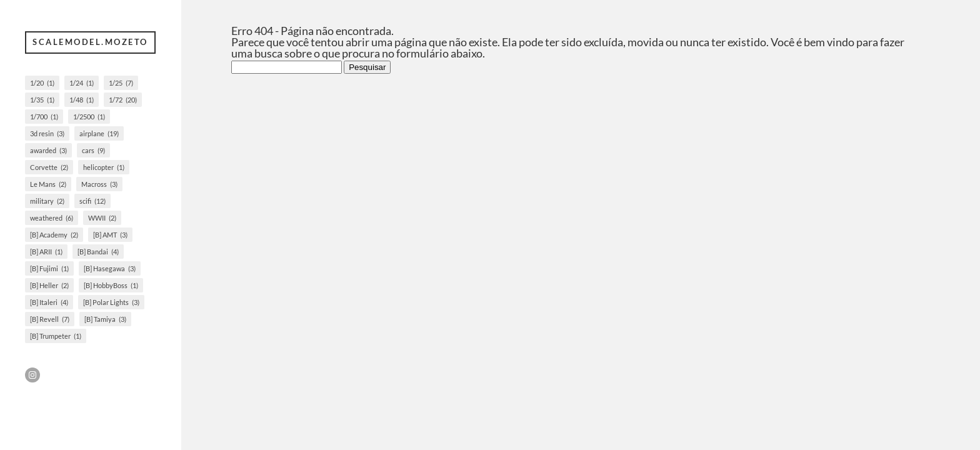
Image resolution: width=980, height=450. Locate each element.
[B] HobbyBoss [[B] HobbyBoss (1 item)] (111, 285)
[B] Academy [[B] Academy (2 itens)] (54, 235)
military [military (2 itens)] (47, 201)
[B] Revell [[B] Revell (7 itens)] (50, 319)
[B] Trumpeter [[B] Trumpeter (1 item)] (56, 336)
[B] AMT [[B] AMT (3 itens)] (110, 235)
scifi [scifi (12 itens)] (92, 201)
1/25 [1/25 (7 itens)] (121, 83)
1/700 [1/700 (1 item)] (44, 117)
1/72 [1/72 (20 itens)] (123, 100)
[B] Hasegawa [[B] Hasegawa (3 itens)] (110, 268)
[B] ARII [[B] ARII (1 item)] (46, 252)
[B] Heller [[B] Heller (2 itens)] (49, 285)
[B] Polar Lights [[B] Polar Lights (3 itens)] (111, 302)
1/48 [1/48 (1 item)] (82, 100)
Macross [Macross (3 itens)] (99, 184)
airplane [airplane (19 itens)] (99, 133)
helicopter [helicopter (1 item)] (104, 167)
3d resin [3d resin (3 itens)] (47, 133)
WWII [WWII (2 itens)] (102, 218)
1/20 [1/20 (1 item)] (42, 83)
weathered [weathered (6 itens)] (52, 218)
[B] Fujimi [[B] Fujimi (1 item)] (49, 268)
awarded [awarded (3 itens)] (48, 150)
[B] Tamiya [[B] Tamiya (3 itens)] (105, 319)
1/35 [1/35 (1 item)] (42, 100)
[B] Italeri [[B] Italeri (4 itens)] (49, 302)
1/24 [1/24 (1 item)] (82, 83)
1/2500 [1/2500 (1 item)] (89, 117)
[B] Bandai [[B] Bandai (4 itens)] (98, 252)
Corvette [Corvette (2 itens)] (49, 167)
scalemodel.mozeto (90, 42)
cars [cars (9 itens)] (93, 150)
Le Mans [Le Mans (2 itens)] (48, 184)
